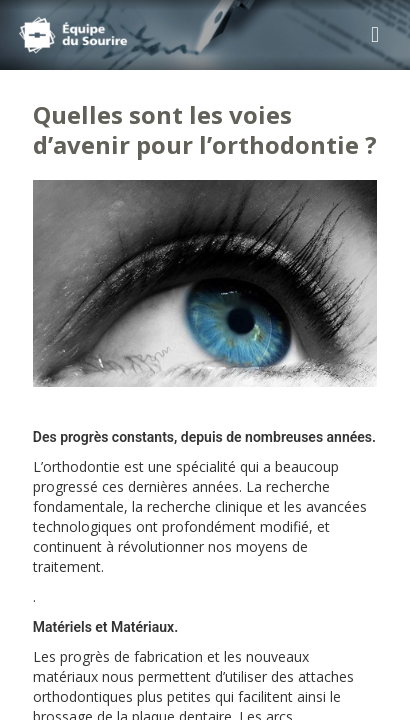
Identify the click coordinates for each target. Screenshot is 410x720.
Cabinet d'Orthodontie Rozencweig (104, 35)
